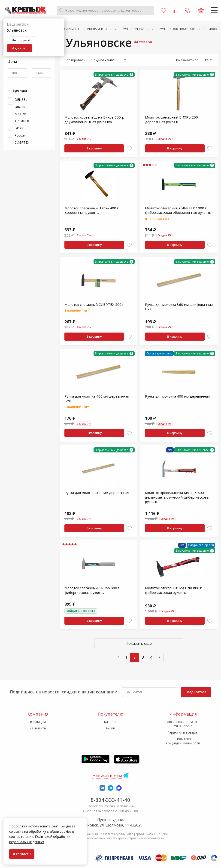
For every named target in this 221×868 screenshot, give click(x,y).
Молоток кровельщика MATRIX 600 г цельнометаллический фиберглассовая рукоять (178, 497)
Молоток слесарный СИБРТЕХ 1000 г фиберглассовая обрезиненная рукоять (178, 210)
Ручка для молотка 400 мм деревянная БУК (97, 398)
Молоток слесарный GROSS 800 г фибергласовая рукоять (92, 590)
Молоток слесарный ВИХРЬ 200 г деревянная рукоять (173, 119)
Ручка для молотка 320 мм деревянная (97, 493)
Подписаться (196, 692)
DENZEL (21, 100)
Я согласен (22, 854)
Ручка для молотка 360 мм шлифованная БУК (179, 307)
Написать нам (107, 775)
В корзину (94, 148)
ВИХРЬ (20, 128)
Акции (110, 728)
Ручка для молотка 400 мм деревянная (177, 396)
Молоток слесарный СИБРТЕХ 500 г (94, 304)
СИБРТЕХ (22, 142)
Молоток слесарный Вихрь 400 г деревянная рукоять (91, 210)
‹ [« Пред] (118, 657)
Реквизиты (38, 728)
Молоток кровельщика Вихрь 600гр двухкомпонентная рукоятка (94, 119)
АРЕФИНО (23, 121)
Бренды (17, 91)
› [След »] (159, 657)
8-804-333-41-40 (110, 800)
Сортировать (75, 60)
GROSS (20, 107)
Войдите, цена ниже (81, 611)
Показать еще (139, 643)
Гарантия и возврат (183, 732)
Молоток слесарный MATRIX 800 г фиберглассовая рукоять (173, 590)
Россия (20, 135)
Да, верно (20, 48)
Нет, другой (21, 40)
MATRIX (21, 114)
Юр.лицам (38, 722)
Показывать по (187, 60)
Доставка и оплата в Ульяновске (183, 724)
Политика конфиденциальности (183, 741)
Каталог (110, 722)
